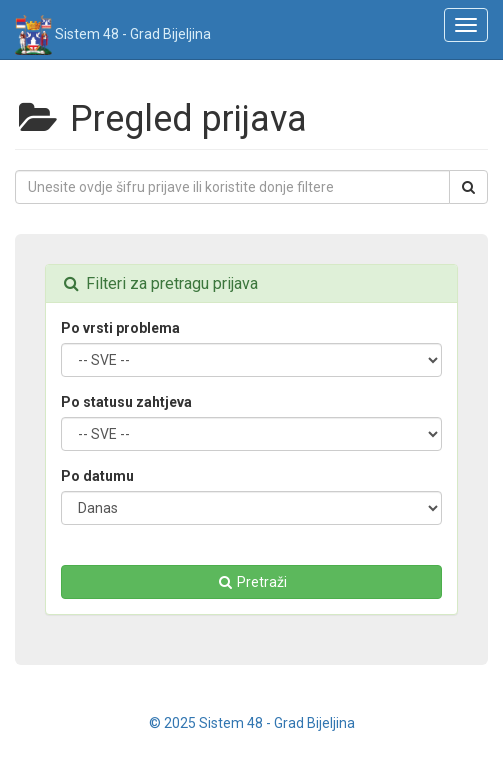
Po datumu (97, 476)
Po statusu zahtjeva (126, 402)
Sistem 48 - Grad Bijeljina (113, 27)
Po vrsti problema (120, 328)
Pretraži (251, 582)
